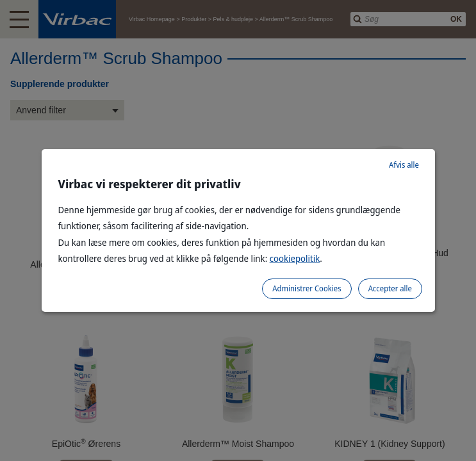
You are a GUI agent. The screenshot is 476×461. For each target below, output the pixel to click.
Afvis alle (404, 165)
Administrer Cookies (307, 288)
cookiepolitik (295, 258)
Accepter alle (390, 288)
